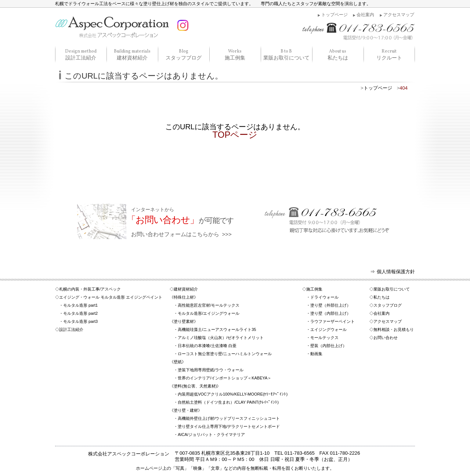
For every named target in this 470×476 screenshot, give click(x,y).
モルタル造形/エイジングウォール (209, 313)
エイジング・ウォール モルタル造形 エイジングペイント (111, 297)
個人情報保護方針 (396, 272)
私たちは (338, 54)
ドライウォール (324, 297)
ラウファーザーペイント (332, 321)
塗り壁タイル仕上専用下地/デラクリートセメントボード (229, 426)
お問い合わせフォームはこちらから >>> (260, 222)
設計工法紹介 (81, 54)
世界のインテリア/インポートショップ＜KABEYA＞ (225, 378)
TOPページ (235, 135)
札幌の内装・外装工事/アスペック (90, 289)
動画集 (316, 354)
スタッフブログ (184, 54)
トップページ (335, 15)
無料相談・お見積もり (394, 329)
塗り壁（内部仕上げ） (330, 313)
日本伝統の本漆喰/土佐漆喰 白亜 (207, 346)
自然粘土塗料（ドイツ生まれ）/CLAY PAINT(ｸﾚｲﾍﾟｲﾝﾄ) (228, 402)
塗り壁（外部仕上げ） (330, 305)
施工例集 (235, 54)
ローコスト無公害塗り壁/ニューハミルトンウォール (225, 354)
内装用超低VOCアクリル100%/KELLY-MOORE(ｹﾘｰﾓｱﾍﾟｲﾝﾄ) (233, 394)
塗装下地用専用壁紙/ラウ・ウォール (211, 370)
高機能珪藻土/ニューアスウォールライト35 (217, 329)
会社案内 (365, 15)
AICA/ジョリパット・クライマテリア (211, 434)
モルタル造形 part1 (80, 305)
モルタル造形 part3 (80, 321)
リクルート (389, 54)
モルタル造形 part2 (80, 313)
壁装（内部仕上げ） (328, 346)
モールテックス (324, 338)
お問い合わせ (386, 338)
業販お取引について (286, 54)
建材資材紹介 (132, 54)
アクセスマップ (399, 15)
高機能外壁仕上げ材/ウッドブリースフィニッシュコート (229, 418)
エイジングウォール (328, 329)
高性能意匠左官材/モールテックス (209, 305)
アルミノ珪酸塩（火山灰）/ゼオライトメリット (221, 338)
